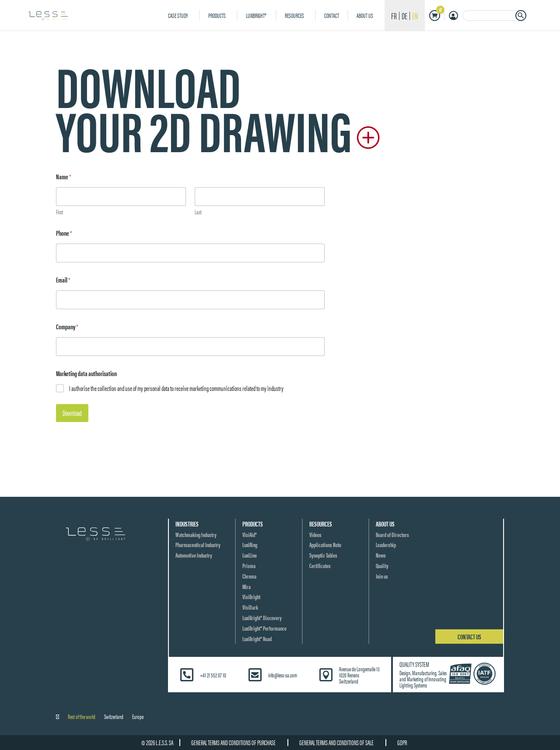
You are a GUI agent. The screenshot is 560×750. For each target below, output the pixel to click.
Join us (382, 576)
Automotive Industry (194, 555)
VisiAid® (250, 534)
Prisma (249, 565)
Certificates (320, 565)
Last (198, 212)
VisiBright (251, 597)
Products (217, 15)
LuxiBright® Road (257, 638)
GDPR (405, 742)
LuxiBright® (257, 15)
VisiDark (250, 607)
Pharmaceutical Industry (198, 544)
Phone (64, 233)
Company (67, 326)
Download (72, 413)
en (415, 16)
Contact (332, 15)
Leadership (386, 544)
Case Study (178, 15)
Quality (382, 565)
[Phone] (190, 253)
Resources (294, 15)
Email (63, 280)
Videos (315, 534)
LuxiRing (250, 544)
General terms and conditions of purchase (231, 742)
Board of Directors (392, 534)
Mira (247, 586)
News (381, 555)
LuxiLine (250, 555)
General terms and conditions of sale (337, 742)
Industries (187, 524)
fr (394, 16)
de (404, 16)
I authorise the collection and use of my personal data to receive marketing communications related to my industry (176, 389)
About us (365, 15)
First (59, 212)
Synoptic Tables (323, 555)
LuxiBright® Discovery (262, 617)
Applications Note (325, 544)
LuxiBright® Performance (264, 628)
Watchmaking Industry (196, 534)
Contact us (469, 637)
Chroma (249, 576)
